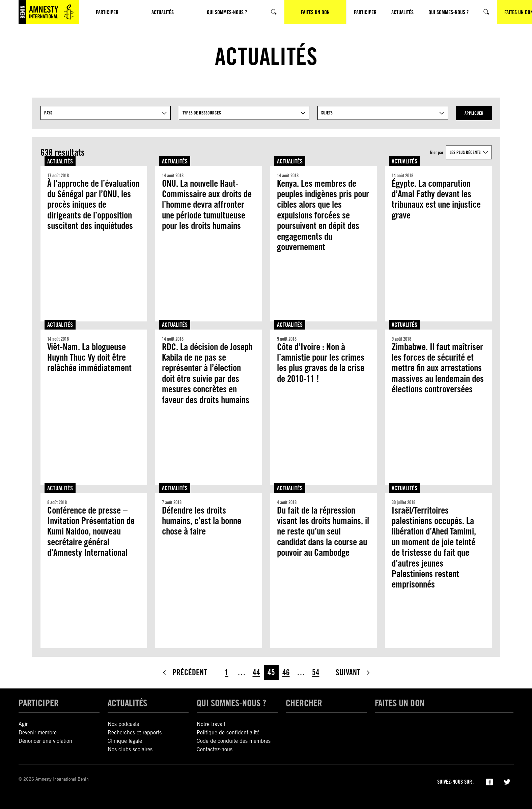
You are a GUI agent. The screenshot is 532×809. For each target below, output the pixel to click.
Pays (48, 113)
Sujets (327, 113)
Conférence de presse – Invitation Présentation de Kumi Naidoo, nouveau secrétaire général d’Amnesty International (91, 532)
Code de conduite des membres (234, 741)
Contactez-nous (215, 749)
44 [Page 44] (256, 672)
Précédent (184, 672)
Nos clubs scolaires (130, 749)
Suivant (353, 672)
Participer (39, 703)
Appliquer (474, 113)
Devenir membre (38, 733)
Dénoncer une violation (45, 741)
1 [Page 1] (227, 672)
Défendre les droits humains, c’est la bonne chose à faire (202, 521)
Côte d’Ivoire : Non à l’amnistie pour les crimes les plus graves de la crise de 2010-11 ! (321, 363)
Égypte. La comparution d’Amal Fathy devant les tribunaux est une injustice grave (436, 199)
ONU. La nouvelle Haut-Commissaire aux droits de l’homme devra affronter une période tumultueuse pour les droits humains (207, 205)
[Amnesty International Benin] (49, 12)
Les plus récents (465, 152)
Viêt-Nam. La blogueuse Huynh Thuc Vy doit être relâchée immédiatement (89, 358)
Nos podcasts (123, 724)
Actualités (60, 161)
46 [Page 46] (286, 672)
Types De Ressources (202, 113)
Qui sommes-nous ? (231, 703)
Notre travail (211, 724)
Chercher (304, 703)
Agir (23, 724)
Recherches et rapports (135, 733)
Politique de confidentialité (228, 733)
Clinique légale (125, 741)
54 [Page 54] (316, 672)
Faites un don (400, 703)
